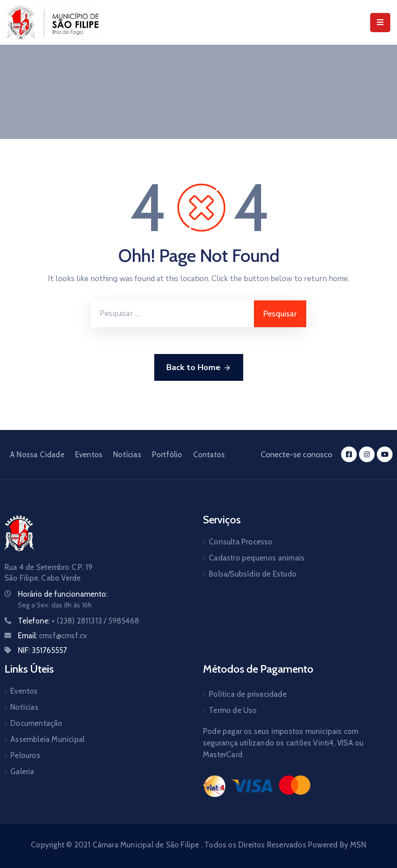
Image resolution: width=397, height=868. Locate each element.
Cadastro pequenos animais (257, 558)
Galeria (22, 771)
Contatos (209, 455)
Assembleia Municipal (47, 739)
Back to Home (199, 368)
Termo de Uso (233, 710)
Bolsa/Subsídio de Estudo (253, 574)
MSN (358, 845)
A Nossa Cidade (37, 455)
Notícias (127, 455)
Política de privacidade (248, 694)
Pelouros (25, 755)
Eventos (89, 455)
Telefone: (78, 621)
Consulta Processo (241, 542)
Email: (52, 636)
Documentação (36, 723)
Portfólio (167, 455)
